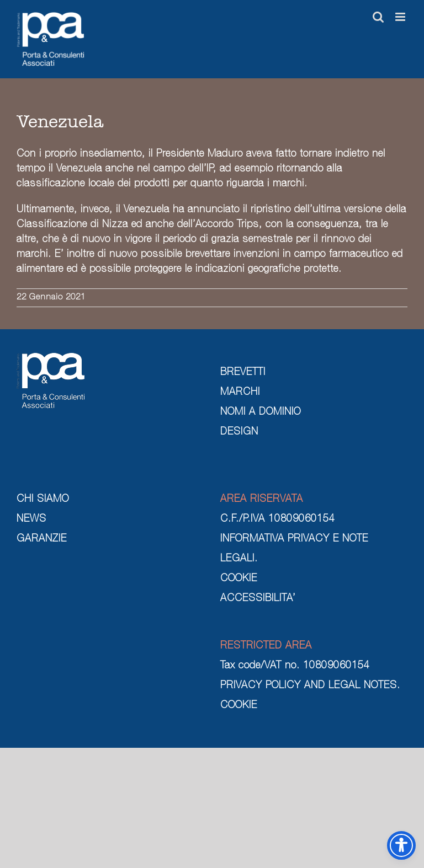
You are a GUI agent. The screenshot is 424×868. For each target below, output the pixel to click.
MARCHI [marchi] (240, 393)
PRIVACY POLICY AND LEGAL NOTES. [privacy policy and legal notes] (310, 686)
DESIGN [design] (239, 432)
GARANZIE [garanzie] (42, 539)
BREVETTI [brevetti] (243, 373)
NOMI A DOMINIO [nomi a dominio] (261, 412)
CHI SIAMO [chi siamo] (43, 500)
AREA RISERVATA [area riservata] (262, 500)
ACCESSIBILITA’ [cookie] (258, 599)
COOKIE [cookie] (239, 579)
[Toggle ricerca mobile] (378, 17)
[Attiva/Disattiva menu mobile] (401, 17)
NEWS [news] (31, 519)
